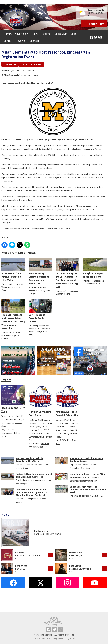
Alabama (20, 553)
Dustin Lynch (76, 553)
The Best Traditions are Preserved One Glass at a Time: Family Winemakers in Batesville (13, 314)
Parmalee (39, 534)
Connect (34, 41)
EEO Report (59, 635)
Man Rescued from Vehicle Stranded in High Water (13, 269)
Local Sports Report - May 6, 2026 (87, 474)
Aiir (62, 638)
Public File (70, 635)
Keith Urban (21, 566)
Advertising (21, 34)
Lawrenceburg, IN (96, 10)
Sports (47, 34)
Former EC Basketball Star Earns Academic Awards (86, 460)
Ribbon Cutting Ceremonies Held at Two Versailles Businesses (34, 475)
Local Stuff (61, 34)
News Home (11, 64)
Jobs (74, 34)
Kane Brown (75, 566)
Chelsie (38, 531)
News (35, 34)
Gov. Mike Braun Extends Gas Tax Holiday (40, 311)
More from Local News (33, 64)
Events (6, 380)
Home (7, 34)
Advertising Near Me (43, 635)
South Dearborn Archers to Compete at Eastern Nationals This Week (88, 490)
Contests (9, 41)
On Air (22, 41)
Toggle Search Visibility (105, 37)
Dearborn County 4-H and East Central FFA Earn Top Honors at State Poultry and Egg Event (67, 273)
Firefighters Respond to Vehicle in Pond (95, 268)
